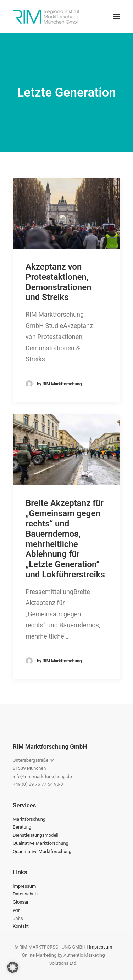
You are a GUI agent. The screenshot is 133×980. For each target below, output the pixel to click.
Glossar (21, 902)
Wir (16, 910)
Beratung (22, 827)
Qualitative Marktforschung (41, 843)
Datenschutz (26, 894)
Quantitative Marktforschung (42, 851)
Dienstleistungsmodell (36, 835)
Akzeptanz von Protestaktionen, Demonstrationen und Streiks (59, 282)
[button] (117, 17)
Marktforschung (29, 819)
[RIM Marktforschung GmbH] (46, 17)
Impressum (24, 886)
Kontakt (21, 926)
